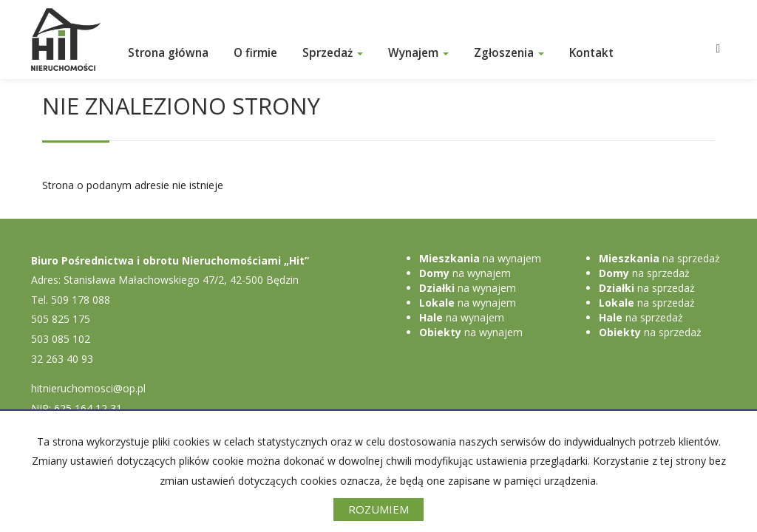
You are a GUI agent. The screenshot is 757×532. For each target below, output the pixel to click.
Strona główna (168, 53)
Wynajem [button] (418, 53)
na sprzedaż (659, 258)
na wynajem (480, 258)
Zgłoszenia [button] (509, 53)
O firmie (255, 53)
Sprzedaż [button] (333, 53)
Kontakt (591, 53)
